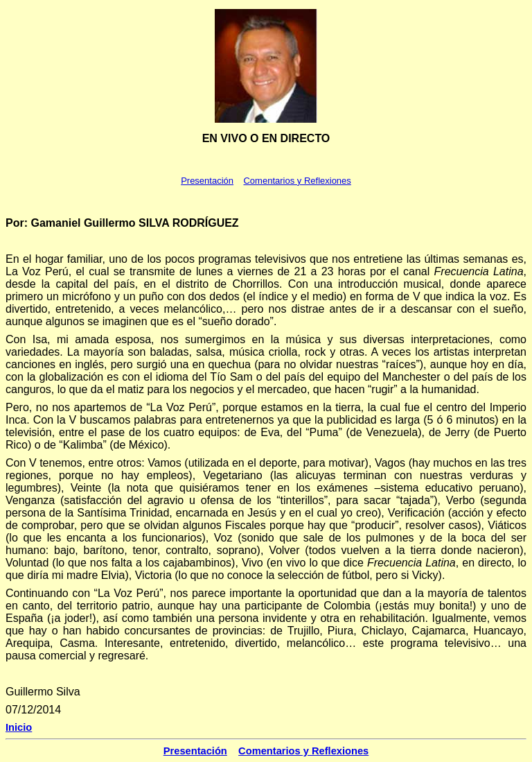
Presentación (207, 181)
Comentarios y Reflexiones (297, 181)
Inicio (19, 727)
